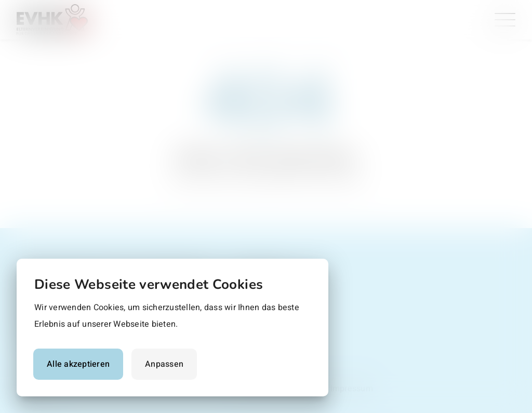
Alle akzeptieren (78, 364)
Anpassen (164, 364)
